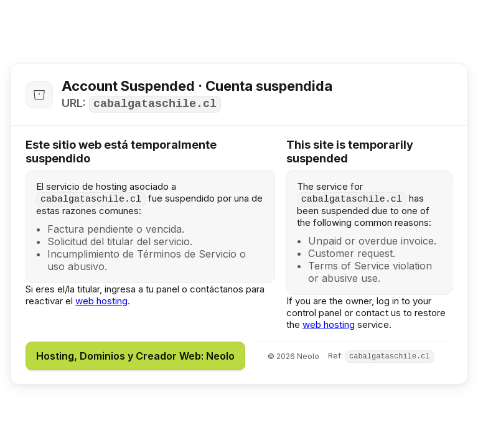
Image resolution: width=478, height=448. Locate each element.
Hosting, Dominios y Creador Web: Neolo (135, 356)
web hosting (101, 301)
